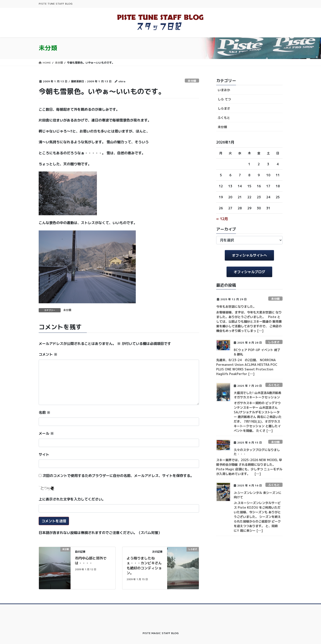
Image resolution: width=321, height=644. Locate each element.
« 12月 (222, 219)
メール (46, 433)
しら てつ (224, 99)
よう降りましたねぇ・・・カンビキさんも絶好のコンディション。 (144, 566)
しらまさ (224, 108)
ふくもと (224, 118)
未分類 (192, 81)
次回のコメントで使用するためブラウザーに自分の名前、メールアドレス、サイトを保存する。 (118, 476)
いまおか (224, 90)
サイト (44, 454)
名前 (44, 412)
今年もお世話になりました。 (236, 306)
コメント (48, 354)
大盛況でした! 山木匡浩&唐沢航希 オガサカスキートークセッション (258, 395)
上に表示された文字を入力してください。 (72, 499)
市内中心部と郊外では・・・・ (91, 561)
